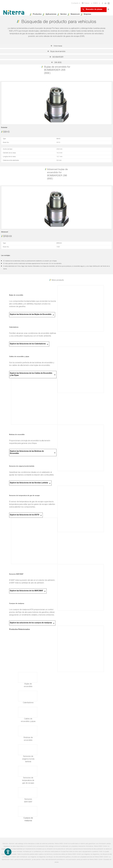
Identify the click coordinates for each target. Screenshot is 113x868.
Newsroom (75, 14)
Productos (37, 14)
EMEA (96, 3)
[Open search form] (108, 10)
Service (63, 14)
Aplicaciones (51, 14)
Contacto (75, 3)
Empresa (87, 14)
